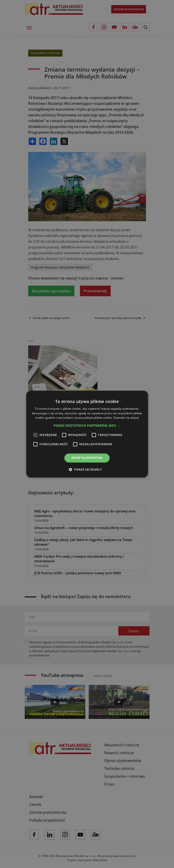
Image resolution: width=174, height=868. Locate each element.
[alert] (87, 434)
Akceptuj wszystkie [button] (87, 458)
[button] (87, 426)
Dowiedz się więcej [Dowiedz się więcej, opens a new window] (126, 418)
